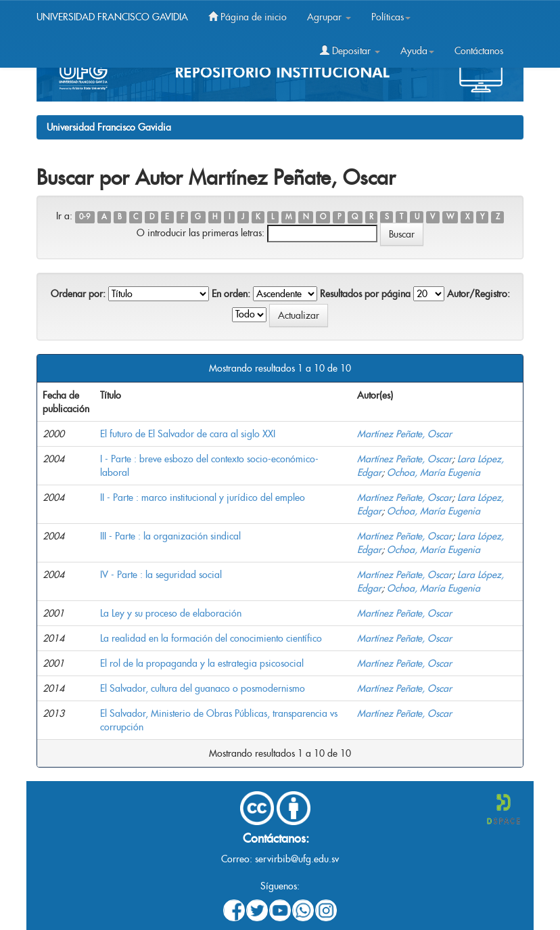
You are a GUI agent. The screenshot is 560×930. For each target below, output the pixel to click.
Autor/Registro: (479, 294)
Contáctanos (479, 51)
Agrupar (329, 17)
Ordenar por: (78, 294)
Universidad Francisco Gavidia (109, 127)
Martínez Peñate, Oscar (404, 434)
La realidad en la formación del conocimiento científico (211, 638)
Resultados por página (365, 294)
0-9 (85, 217)
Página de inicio (248, 17)
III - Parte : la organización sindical (170, 536)
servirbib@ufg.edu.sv (297, 859)
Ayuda (417, 51)
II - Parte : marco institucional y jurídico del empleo (203, 497)
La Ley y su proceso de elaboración (171, 613)
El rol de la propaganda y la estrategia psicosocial (202, 663)
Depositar (350, 51)
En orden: (231, 294)
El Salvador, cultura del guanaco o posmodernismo (203, 688)
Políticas (391, 17)
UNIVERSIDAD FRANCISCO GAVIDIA (112, 17)
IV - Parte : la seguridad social (161, 575)
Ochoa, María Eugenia (434, 472)
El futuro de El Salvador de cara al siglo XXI (188, 434)
